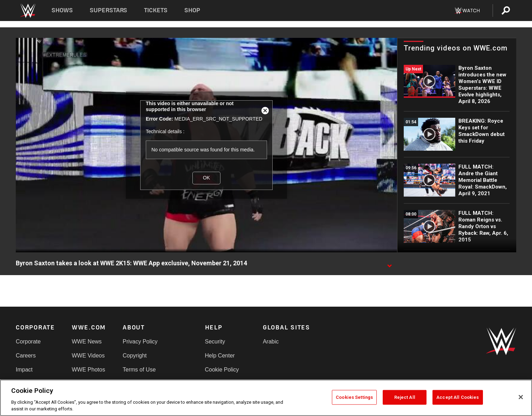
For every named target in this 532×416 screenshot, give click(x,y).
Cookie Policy (222, 370)
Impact (24, 370)
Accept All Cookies (458, 397)
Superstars (109, 10)
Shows (62, 10)
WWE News (87, 342)
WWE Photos (88, 370)
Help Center (220, 356)
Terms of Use (139, 370)
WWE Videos (88, 356)
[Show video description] (389, 264)
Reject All (405, 397)
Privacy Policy (140, 342)
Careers (26, 356)
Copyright (135, 356)
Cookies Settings (354, 397)
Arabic (271, 342)
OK (206, 178)
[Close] (521, 397)
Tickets (156, 10)
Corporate (28, 342)
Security (215, 342)
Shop (192, 10)
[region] (266, 398)
